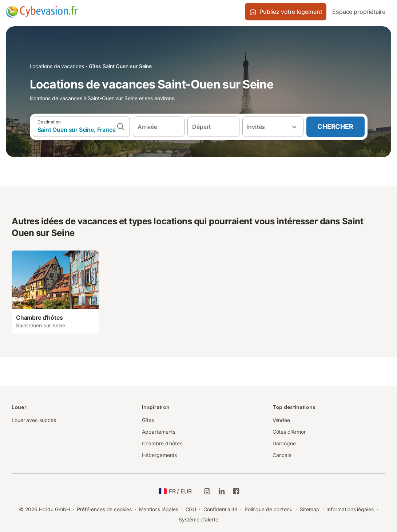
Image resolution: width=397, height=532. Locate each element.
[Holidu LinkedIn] (222, 491)
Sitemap (309, 509)
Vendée (281, 420)
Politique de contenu (269, 509)
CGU (191, 509)
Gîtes (148, 420)
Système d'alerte (198, 519)
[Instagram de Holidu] (207, 491)
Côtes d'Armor (289, 432)
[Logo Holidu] (42, 12)
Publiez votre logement (286, 12)
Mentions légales (159, 509)
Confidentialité (220, 509)
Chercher (335, 127)
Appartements (159, 432)
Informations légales (350, 509)
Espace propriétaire (359, 12)
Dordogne (284, 443)
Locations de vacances (57, 66)
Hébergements (159, 455)
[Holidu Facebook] (236, 491)
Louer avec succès (34, 420)
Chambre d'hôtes (162, 443)
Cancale (282, 455)
